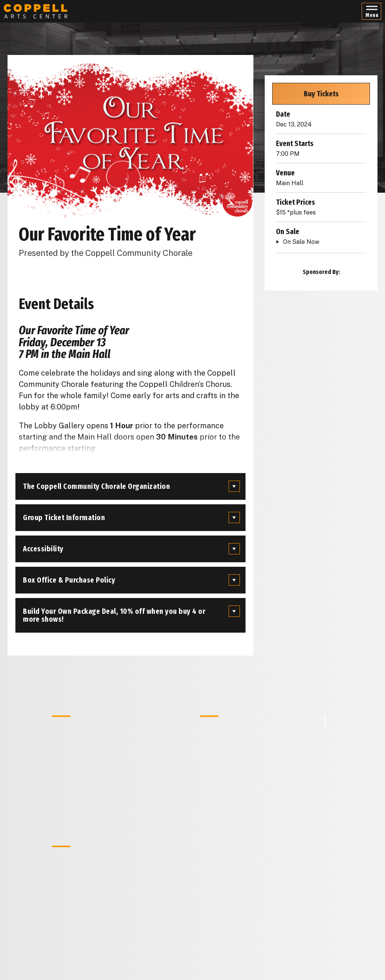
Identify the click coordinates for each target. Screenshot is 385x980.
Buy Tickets (321, 94)
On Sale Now (301, 242)
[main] (192, 490)
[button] (371, 11)
